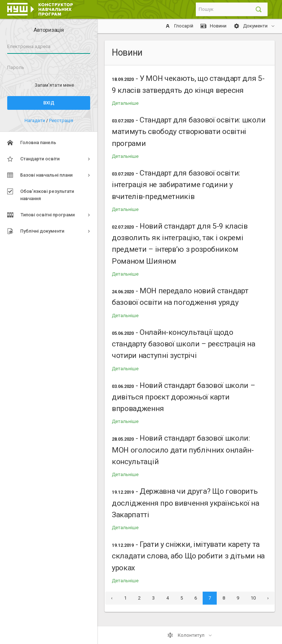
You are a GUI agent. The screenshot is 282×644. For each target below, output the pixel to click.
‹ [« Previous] (112, 598)
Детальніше (125, 103)
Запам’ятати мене (54, 85)
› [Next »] (268, 598)
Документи (251, 26)
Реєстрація (61, 120)
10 (253, 598)
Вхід (49, 103)
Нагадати (35, 120)
